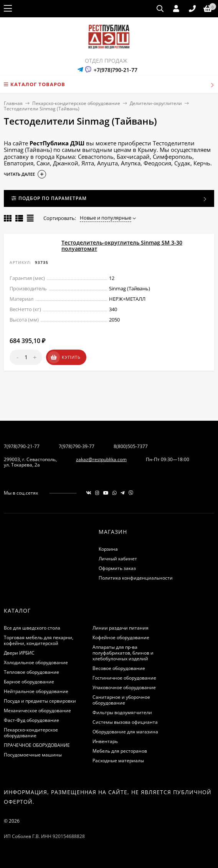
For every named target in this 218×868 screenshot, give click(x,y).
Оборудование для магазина (125, 732)
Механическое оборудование (37, 711)
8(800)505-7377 (131, 446)
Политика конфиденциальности (136, 578)
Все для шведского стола (32, 628)
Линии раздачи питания (121, 628)
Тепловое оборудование (31, 672)
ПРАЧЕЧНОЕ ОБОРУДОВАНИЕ (37, 745)
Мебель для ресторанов (120, 751)
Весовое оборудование (119, 668)
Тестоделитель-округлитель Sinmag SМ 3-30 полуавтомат (122, 246)
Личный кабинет (118, 559)
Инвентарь (105, 741)
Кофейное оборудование (121, 637)
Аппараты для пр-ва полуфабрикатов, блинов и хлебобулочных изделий (123, 653)
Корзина (108, 549)
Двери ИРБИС (19, 653)
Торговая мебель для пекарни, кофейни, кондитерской (39, 640)
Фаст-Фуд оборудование (31, 720)
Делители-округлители (156, 103)
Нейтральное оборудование (36, 691)
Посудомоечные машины (33, 755)
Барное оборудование (29, 682)
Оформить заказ (117, 568)
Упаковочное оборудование (124, 687)
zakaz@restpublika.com (101, 459)
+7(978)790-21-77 (116, 70)
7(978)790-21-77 (22, 446)
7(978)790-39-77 (77, 446)
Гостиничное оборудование (124, 678)
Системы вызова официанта (125, 722)
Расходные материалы (118, 761)
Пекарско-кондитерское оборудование (76, 103)
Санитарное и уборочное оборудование (121, 700)
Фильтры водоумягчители (122, 712)
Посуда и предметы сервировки (40, 701)
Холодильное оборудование (36, 662)
